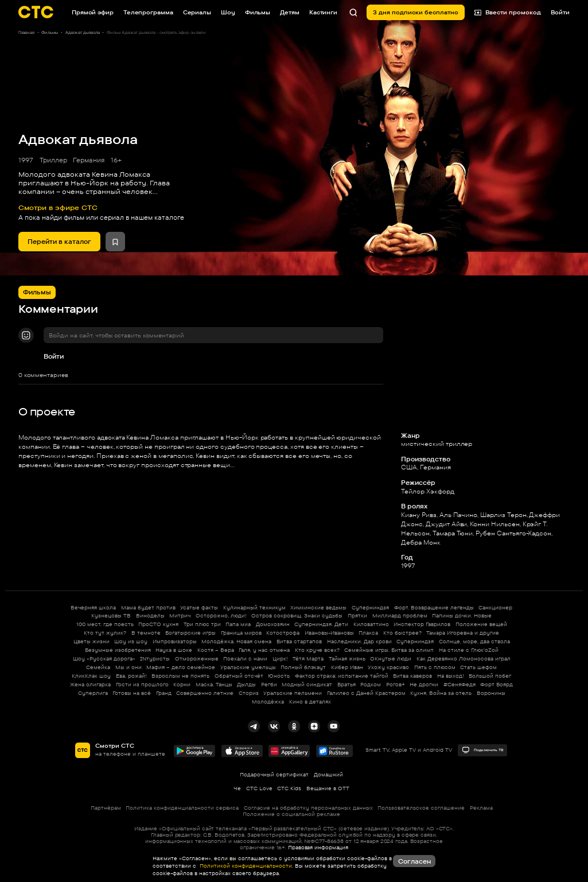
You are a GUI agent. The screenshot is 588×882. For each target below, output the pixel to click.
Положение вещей (481, 624)
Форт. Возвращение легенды (434, 607)
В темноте (146, 633)
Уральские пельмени (293, 693)
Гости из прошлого (142, 684)
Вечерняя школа (93, 607)
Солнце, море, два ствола (474, 641)
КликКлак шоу (91, 676)
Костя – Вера (216, 650)
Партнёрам (106, 808)
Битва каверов (412, 676)
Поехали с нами (245, 658)
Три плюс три (202, 624)
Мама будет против (148, 607)
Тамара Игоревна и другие (463, 633)
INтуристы (155, 658)
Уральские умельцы (248, 667)
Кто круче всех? (317, 650)
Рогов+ (396, 684)
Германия (89, 160)
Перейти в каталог (59, 242)
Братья (346, 684)
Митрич (180, 615)
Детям (290, 12)
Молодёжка (268, 702)
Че (237, 788)
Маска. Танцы (214, 684)
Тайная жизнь (347, 658)
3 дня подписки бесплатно (416, 12)
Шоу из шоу (131, 641)
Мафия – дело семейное (181, 667)
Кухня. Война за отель (441, 693)
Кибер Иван (347, 667)
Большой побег (490, 676)
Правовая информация (318, 847)
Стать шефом (478, 667)
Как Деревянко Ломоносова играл (464, 658)
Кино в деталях (310, 702)
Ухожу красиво (388, 667)
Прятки (357, 615)
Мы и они (128, 667)
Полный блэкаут (303, 667)
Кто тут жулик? (105, 633)
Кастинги (323, 12)
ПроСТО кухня (158, 624)
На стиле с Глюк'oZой (469, 650)
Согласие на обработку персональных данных (308, 808)
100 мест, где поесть (105, 624)
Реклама (481, 808)
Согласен (414, 861)
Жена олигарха (90, 684)
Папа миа (238, 624)
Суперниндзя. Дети (321, 624)
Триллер (53, 160)
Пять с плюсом (435, 667)
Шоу (228, 12)
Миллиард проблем (400, 615)
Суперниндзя (370, 607)
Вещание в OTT (328, 788)
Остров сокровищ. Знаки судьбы (297, 615)
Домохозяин (273, 624)
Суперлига (93, 693)
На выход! (451, 676)
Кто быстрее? (402, 633)
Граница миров (241, 633)
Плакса (368, 633)
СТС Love (259, 788)
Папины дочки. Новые (462, 615)
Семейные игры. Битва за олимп (389, 650)
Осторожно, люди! (221, 615)
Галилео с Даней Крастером (366, 693)
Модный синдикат (307, 684)
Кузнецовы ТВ (111, 615)
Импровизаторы (175, 641)
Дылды (246, 684)
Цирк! (280, 658)
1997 (26, 160)
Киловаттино (371, 624)
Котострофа (283, 633)
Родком (371, 684)
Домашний (328, 774)
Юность (279, 676)
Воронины (491, 693)
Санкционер (495, 607)
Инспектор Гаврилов (422, 624)
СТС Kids (289, 788)
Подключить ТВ (482, 750)
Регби (269, 684)
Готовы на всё (132, 693)
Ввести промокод (508, 12)
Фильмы (258, 12)
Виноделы (150, 615)
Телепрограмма (148, 12)
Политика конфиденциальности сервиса (182, 808)
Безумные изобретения (118, 650)
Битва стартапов (299, 641)
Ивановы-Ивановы (329, 633)
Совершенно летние (205, 693)
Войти (54, 356)
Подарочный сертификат (274, 774)
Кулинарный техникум (254, 607)
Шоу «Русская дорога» (104, 658)
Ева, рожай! (131, 676)
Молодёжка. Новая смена (236, 641)
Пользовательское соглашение (421, 808)
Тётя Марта (308, 658)
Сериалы (197, 12)
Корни (182, 684)
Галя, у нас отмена (264, 650)
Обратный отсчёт (239, 676)
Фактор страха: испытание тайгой (342, 676)
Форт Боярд (497, 684)
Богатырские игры (190, 633)
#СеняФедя (460, 684)
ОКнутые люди (391, 658)
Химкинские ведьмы (318, 607)
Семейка (98, 667)
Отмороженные (197, 658)
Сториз (249, 693)
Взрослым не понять (180, 676)
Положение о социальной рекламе (291, 814)
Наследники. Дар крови (359, 641)
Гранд (164, 693)
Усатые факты (199, 607)
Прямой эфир (93, 12)
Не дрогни (424, 684)
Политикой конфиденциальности (245, 866)
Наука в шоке (174, 650)
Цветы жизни (91, 641)
